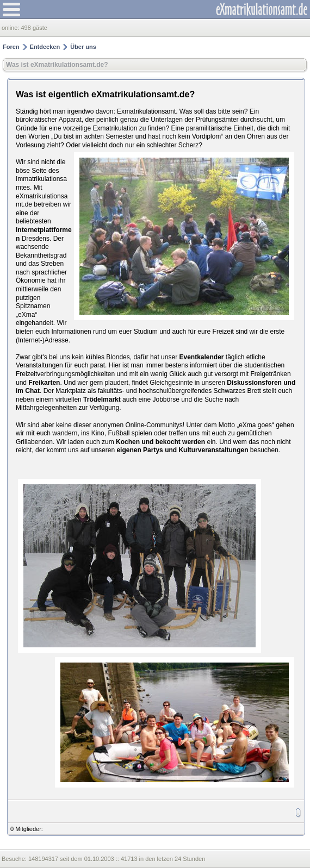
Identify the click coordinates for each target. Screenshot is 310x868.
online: (11, 28)
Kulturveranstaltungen (213, 450)
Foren (11, 47)
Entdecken (45, 47)
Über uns (83, 47)
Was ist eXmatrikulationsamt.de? (57, 65)
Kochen (128, 442)
